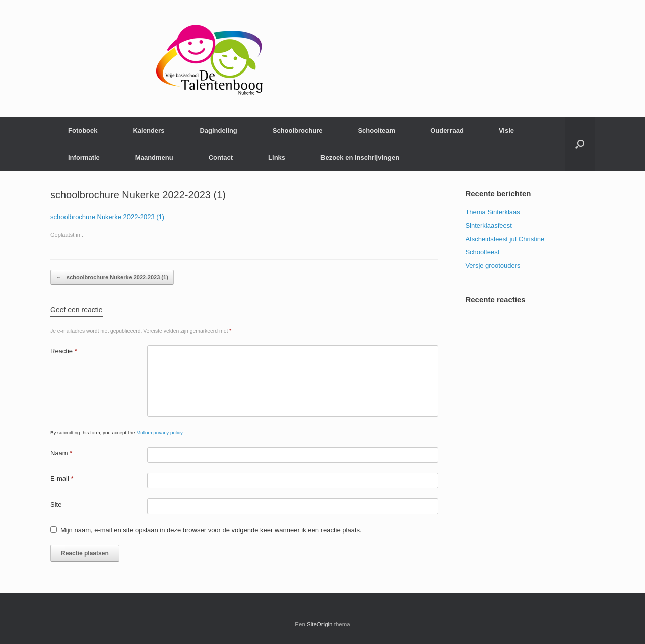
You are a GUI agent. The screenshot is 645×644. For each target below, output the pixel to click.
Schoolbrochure (298, 131)
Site (56, 504)
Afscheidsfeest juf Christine (505, 239)
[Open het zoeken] (580, 144)
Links (277, 157)
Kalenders (149, 131)
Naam (61, 453)
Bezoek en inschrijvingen (360, 157)
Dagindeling (218, 131)
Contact (221, 157)
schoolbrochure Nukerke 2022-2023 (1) (107, 217)
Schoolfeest (482, 252)
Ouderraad (447, 131)
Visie (506, 131)
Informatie (84, 157)
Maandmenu (154, 157)
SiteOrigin (320, 624)
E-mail (62, 479)
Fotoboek (83, 131)
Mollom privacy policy (159, 432)
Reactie (64, 351)
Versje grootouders (493, 266)
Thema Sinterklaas (492, 212)
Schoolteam (376, 131)
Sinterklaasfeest (489, 225)
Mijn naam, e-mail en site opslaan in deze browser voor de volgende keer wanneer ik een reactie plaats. (211, 530)
